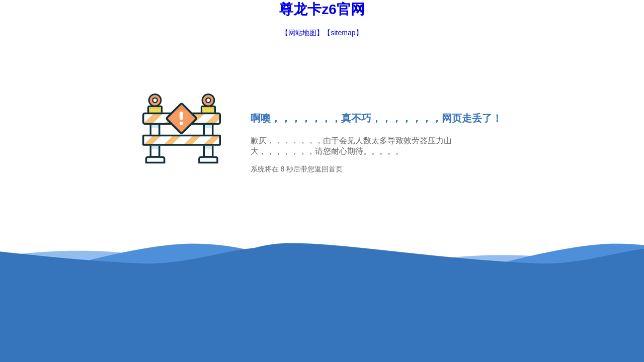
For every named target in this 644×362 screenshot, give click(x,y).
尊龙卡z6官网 (322, 9)
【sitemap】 (343, 33)
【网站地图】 (302, 33)
